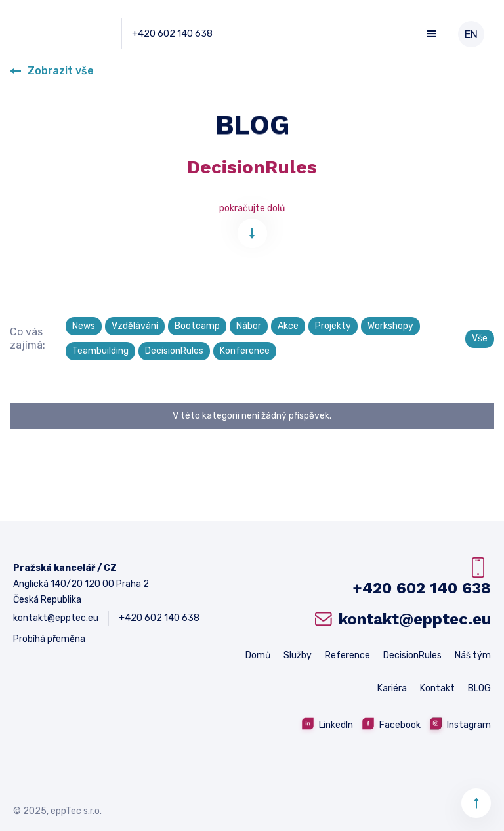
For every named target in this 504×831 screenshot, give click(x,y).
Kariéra (392, 688)
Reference (347, 655)
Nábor (249, 326)
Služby (298, 655)
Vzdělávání (135, 326)
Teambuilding (100, 351)
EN (471, 34)
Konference (245, 351)
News (84, 326)
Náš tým (473, 655)
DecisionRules (174, 351)
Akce (288, 326)
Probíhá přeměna (49, 639)
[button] (432, 34)
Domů (258, 655)
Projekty (333, 326)
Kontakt (437, 688)
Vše (480, 338)
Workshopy (390, 326)
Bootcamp (197, 326)
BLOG (479, 688)
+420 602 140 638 (172, 34)
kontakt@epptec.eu (56, 618)
